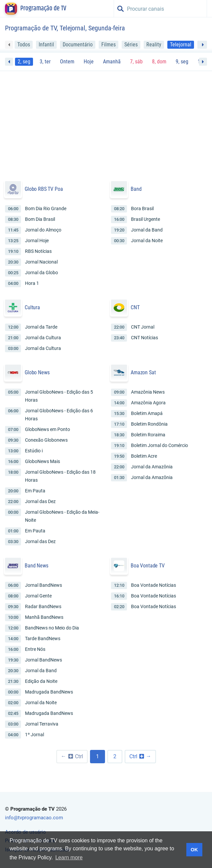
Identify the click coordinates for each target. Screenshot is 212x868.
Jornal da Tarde (41, 327)
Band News (36, 566)
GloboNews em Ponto (47, 429)
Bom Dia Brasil (40, 219)
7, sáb (136, 62)
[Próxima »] (140, 757)
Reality (154, 45)
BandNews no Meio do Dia (52, 628)
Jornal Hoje (37, 241)
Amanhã (112, 62)
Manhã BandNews (44, 617)
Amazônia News (148, 392)
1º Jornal (34, 735)
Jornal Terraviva (42, 724)
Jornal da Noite (147, 241)
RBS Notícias (38, 251)
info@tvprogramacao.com (34, 818)
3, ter (45, 62)
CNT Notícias (144, 338)
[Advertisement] (106, 123)
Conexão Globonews (46, 440)
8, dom (159, 62)
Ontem (67, 62)
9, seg (182, 62)
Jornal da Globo (41, 273)
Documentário (78, 45)
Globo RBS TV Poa (44, 189)
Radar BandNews (43, 606)
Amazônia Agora (148, 403)
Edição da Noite (41, 681)
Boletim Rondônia (149, 424)
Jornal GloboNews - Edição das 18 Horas (60, 476)
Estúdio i (34, 451)
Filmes (108, 45)
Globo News (37, 372)
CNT (135, 307)
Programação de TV (43, 9)
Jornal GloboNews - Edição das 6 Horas (59, 415)
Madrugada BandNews (49, 692)
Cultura (32, 307)
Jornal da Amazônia (152, 467)
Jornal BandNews (43, 585)
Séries (131, 45)
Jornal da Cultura (43, 338)
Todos (24, 45)
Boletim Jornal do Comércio (159, 445)
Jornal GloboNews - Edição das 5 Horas (59, 396)
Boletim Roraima (148, 435)
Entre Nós (35, 649)
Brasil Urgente (145, 219)
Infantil (46, 45)
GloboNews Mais (42, 461)
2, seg (24, 62)
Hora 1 (32, 283)
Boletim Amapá (147, 413)
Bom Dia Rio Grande (46, 208)
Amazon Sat (143, 372)
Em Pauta (35, 491)
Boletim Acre (144, 456)
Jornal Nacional (41, 262)
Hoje (89, 62)
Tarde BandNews (43, 638)
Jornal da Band (147, 230)
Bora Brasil (142, 208)
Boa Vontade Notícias (153, 585)
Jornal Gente (38, 596)
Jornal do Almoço (43, 230)
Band (136, 189)
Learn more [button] (69, 857)
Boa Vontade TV (148, 566)
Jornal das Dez (40, 501)
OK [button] (194, 850)
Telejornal (181, 45)
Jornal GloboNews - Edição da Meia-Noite (62, 516)
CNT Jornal (143, 327)
